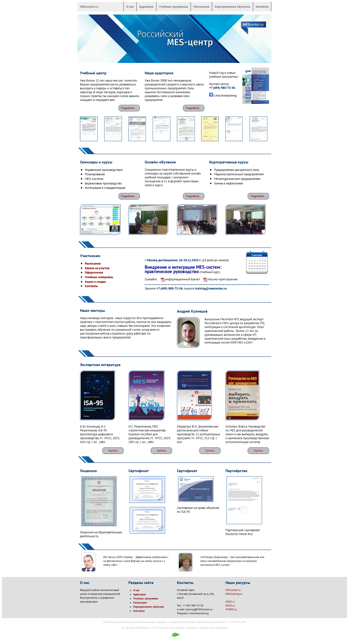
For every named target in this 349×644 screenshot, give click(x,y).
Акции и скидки (95, 282)
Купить (113, 450)
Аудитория (146, 7)
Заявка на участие (97, 268)
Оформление (94, 272)
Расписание (201, 7)
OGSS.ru (230, 606)
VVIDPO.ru (231, 609)
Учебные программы (174, 7)
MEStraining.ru (234, 594)
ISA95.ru (230, 602)
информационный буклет (179, 279)
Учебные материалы (99, 277)
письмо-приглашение (219, 279)
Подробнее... (129, 108)
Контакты (262, 7)
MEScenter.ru (89, 7)
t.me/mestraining (225, 95)
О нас (130, 7)
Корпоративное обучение (233, 7)
